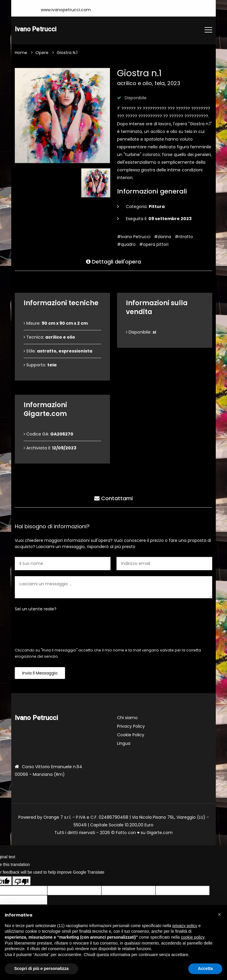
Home (21, 53)
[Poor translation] (22, 881)
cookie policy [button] (193, 937)
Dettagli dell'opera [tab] (113, 261)
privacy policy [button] (185, 926)
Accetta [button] (205, 968)
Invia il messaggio (40, 673)
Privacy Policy (131, 727)
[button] (219, 914)
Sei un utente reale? (36, 609)
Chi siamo (127, 718)
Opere (42, 53)
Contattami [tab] (113, 498)
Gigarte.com (160, 833)
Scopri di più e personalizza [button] (41, 968)
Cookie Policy (131, 735)
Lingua (124, 744)
